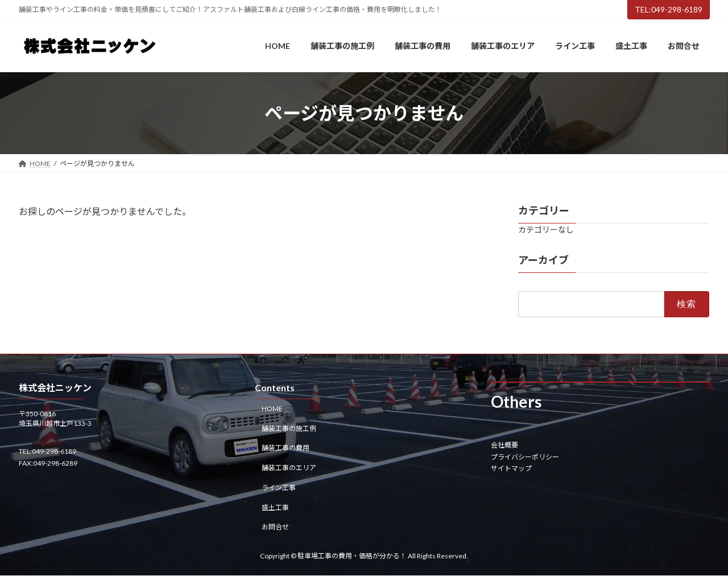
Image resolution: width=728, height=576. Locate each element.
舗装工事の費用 (286, 448)
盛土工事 (275, 507)
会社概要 (504, 446)
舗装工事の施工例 (289, 428)
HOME (272, 409)
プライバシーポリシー (525, 457)
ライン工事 (279, 488)
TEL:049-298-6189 (669, 9)
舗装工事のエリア (289, 468)
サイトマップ (511, 468)
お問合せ (275, 527)
